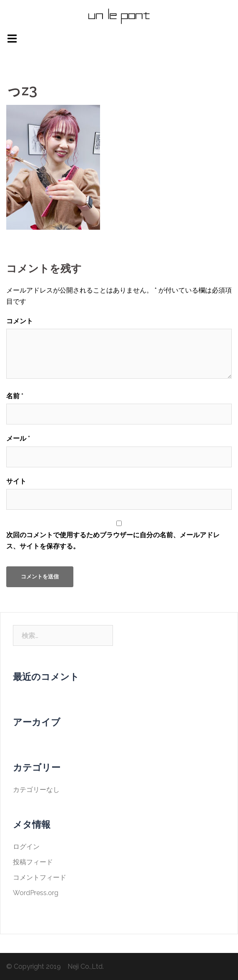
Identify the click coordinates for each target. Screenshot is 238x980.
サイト (16, 481)
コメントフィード (40, 877)
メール (18, 438)
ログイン (26, 847)
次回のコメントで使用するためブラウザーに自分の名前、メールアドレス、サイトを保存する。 (113, 541)
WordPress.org (36, 893)
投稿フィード (33, 862)
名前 (15, 396)
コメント (20, 321)
